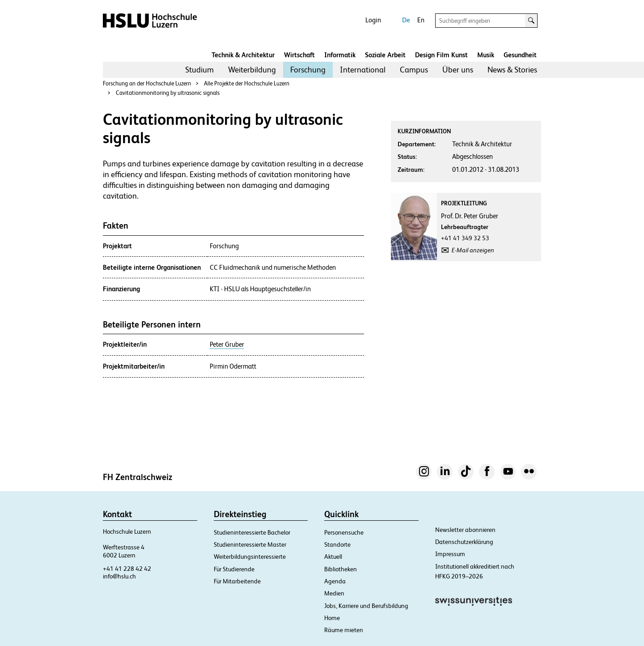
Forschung (308, 70)
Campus (414, 70)
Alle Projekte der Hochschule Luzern (247, 83)
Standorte (337, 544)
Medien (334, 593)
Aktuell (333, 557)
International (363, 70)
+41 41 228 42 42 (127, 569)
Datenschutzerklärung (464, 542)
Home (332, 618)
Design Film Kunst (441, 55)
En (421, 20)
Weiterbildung (252, 70)
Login (373, 20)
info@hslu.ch (119, 576)
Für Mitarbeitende (237, 581)
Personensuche (344, 532)
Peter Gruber (227, 344)
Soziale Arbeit (385, 55)
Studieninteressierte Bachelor (252, 532)
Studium (199, 70)
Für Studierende (234, 569)
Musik (486, 55)
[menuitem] (199, 70)
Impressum (450, 554)
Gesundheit (520, 55)
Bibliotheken (341, 569)
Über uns (458, 70)
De (406, 20)
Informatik (340, 55)
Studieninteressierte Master (250, 544)
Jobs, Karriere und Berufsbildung (366, 606)
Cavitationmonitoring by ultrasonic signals (168, 93)
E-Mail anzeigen (473, 250)
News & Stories (512, 70)
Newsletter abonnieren (465, 530)
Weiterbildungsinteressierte (250, 557)
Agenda (335, 581)
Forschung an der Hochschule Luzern (147, 83)
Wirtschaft (299, 55)
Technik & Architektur (243, 55)
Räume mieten (344, 630)
